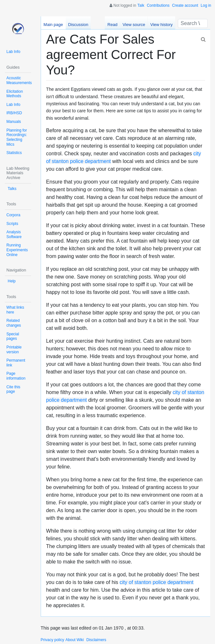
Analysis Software (14, 234)
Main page (53, 25)
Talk (141, 5)
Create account (185, 5)
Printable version (14, 350)
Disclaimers (96, 640)
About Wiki (74, 640)
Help (12, 281)
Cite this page (13, 389)
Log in (206, 5)
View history (161, 25)
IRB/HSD (14, 113)
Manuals (14, 122)
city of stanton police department (156, 582)
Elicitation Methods (15, 94)
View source (134, 25)
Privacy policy (52, 640)
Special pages (13, 336)
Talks (12, 189)
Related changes (14, 323)
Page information (16, 376)
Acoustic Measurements (19, 80)
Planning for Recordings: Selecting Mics (17, 137)
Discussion (78, 25)
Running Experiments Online (17, 250)
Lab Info (13, 52)
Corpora (13, 215)
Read (112, 25)
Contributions (158, 5)
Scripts (12, 224)
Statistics (14, 153)
